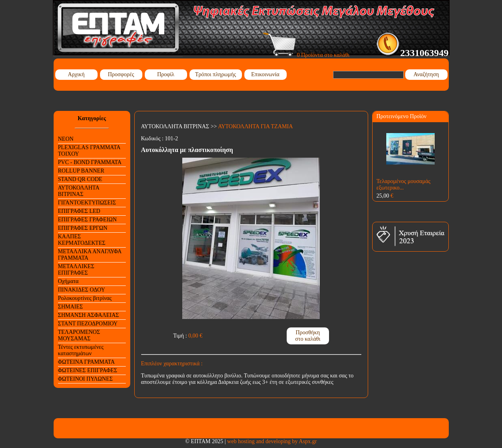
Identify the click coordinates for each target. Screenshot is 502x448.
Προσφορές (121, 74)
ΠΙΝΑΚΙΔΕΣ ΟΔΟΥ (82, 290)
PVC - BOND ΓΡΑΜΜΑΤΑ (90, 162)
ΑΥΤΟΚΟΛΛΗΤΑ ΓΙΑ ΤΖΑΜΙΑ (256, 126)
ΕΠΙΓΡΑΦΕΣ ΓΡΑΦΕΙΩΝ (87, 220)
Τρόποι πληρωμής (216, 74)
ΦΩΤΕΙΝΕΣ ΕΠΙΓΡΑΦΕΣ (88, 370)
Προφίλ (166, 74)
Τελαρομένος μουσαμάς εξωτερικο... (404, 184)
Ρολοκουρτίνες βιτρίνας (85, 298)
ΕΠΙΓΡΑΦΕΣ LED (79, 211)
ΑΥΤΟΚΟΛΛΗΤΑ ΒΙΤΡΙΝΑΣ (79, 191)
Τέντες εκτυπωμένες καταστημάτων (81, 350)
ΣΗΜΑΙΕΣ (71, 307)
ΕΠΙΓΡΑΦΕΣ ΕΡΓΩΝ (83, 228)
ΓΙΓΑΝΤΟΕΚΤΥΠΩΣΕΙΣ (87, 203)
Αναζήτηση (426, 74)
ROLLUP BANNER (81, 171)
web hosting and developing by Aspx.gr (272, 441)
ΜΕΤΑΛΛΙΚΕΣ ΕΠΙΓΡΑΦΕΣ (76, 270)
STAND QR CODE (80, 179)
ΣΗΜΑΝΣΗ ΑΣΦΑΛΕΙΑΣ (89, 315)
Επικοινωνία (265, 74)
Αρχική (76, 74)
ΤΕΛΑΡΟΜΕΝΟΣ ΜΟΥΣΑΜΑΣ (79, 335)
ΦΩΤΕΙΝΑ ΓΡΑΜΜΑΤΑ (86, 362)
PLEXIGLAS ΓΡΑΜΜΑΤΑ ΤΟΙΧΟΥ (89, 151)
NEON (66, 139)
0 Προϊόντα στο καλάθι (306, 55)
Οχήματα (68, 281)
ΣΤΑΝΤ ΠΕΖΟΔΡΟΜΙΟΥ (88, 324)
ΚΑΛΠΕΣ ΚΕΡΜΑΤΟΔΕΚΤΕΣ (82, 240)
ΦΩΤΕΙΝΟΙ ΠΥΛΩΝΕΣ (85, 379)
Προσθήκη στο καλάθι (308, 336)
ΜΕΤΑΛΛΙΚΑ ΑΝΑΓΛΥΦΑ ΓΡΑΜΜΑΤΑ (90, 255)
